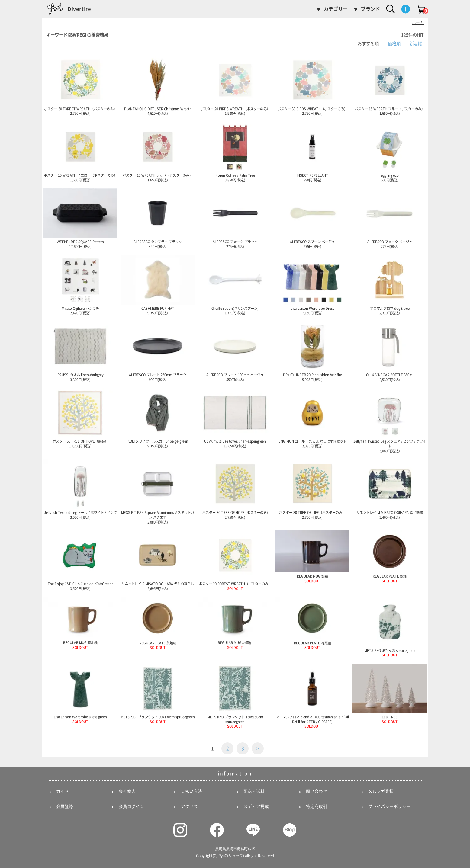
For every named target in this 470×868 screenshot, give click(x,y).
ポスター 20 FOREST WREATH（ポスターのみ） (235, 560)
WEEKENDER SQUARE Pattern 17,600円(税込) (80, 218)
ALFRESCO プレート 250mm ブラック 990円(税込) (158, 351)
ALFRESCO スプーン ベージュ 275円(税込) (312, 218)
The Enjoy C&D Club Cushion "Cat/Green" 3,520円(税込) (80, 560)
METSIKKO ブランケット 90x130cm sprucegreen (158, 693)
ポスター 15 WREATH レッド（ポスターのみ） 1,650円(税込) (158, 152)
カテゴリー (336, 9)
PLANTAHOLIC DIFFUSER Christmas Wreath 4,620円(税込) (158, 85)
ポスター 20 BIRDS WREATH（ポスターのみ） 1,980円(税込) (235, 85)
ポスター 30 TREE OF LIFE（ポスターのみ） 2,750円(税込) (312, 489)
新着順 (416, 44)
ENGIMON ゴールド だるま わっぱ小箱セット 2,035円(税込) (312, 418)
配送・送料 (254, 791)
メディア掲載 (256, 806)
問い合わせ (317, 791)
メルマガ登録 (381, 791)
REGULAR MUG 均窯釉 (235, 623)
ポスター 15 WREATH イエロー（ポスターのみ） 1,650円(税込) (80, 152)
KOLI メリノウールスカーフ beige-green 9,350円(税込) (158, 418)
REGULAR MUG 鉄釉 (312, 557)
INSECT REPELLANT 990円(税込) (312, 152)
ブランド (370, 9)
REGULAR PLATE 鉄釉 (390, 557)
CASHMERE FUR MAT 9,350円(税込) (158, 285)
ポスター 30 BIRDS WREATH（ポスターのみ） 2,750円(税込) (312, 85)
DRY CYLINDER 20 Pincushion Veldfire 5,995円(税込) (312, 351)
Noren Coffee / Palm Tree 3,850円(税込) (235, 152)
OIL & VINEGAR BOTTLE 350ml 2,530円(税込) (390, 351)
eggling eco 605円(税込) (390, 152)
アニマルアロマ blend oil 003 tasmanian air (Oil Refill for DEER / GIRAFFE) (312, 696)
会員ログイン (131, 806)
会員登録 (65, 806)
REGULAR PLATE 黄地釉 (158, 623)
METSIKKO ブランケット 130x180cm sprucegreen (235, 696)
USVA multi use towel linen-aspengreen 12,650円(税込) (235, 418)
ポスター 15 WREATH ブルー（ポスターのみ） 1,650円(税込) (390, 85)
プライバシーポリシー (389, 806)
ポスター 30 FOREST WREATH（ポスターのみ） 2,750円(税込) (80, 85)
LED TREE (390, 693)
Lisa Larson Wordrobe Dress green (80, 693)
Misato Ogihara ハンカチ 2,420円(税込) (80, 285)
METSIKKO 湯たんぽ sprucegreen (390, 627)
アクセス (189, 806)
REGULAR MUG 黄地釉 (80, 623)
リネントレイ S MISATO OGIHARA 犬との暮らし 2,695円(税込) (158, 560)
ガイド (63, 791)
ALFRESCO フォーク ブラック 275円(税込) (235, 218)
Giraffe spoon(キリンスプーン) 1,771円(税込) (235, 285)
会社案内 (127, 791)
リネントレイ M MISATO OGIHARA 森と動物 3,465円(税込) (390, 489)
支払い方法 (192, 791)
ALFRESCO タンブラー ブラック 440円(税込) (158, 218)
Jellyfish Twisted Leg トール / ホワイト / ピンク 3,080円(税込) (80, 489)
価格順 (394, 44)
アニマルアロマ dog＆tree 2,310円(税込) (390, 285)
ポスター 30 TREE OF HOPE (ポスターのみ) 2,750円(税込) (235, 489)
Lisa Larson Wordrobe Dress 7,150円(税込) (312, 285)
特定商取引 (317, 806)
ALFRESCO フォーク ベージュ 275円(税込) (390, 218)
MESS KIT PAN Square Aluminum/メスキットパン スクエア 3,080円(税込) (158, 491)
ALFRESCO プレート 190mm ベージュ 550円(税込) (235, 351)
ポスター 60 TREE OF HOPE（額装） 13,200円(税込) (80, 418)
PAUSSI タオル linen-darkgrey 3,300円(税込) (80, 351)
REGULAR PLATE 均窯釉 (312, 623)
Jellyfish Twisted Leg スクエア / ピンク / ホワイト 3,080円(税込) (390, 420)
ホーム (418, 23)
